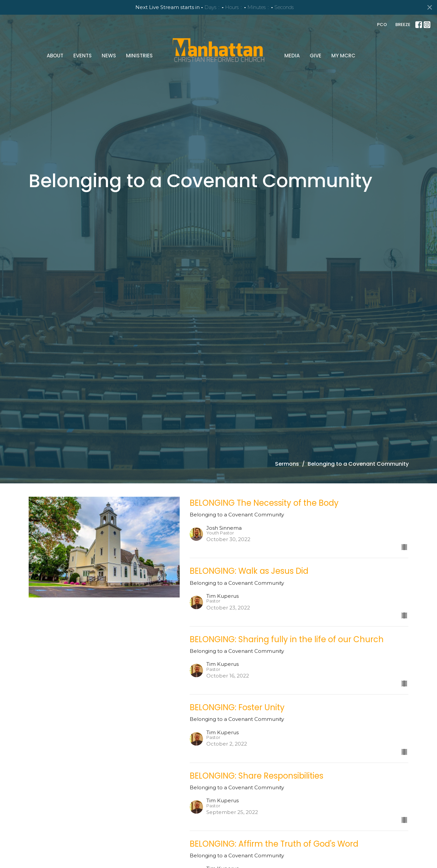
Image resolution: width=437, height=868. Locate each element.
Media (292, 56)
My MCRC (343, 56)
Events (82, 56)
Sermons (287, 464)
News (109, 56)
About (55, 56)
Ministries (139, 56)
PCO (382, 25)
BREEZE (403, 25)
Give (315, 56)
